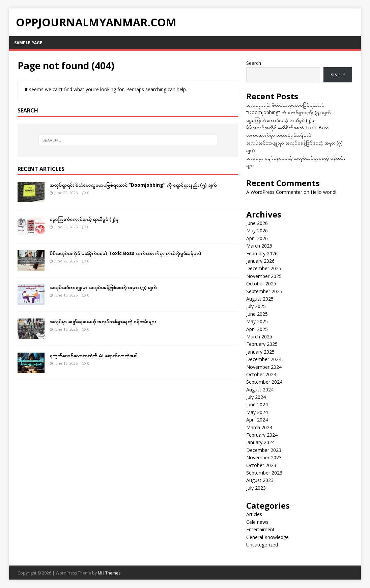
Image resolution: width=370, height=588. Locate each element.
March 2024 (259, 427)
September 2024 (264, 382)
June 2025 (257, 314)
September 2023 (264, 473)
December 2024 (264, 359)
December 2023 (264, 450)
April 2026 (257, 238)
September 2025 (264, 291)
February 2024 (262, 435)
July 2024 (256, 397)
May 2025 (257, 321)
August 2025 (260, 299)
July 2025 (256, 306)
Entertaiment (260, 529)
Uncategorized (262, 545)
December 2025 (264, 268)
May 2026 (257, 231)
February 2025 (262, 344)
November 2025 (264, 276)
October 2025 (261, 284)
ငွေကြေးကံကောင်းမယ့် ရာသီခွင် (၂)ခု (84, 219)
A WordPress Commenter (274, 192)
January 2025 (260, 352)
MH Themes (109, 573)
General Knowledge (267, 537)
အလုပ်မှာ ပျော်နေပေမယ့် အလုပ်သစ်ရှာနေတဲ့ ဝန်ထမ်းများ (103, 321)
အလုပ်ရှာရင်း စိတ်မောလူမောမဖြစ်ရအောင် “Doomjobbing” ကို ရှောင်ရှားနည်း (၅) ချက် (133, 185)
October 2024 (261, 374)
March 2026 (259, 246)
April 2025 (257, 329)
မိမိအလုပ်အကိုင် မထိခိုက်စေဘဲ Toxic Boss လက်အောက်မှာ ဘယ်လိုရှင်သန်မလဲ (125, 253)
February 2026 (262, 253)
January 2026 (260, 261)
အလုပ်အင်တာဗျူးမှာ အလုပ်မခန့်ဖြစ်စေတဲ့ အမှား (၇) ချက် (103, 287)
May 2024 (257, 412)
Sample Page (28, 43)
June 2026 (257, 223)
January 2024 (260, 442)
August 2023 (260, 480)
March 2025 (259, 337)
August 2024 (260, 390)
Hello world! (323, 192)
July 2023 (256, 488)
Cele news (257, 522)
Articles (254, 514)
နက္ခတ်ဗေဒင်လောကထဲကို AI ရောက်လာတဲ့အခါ (93, 355)
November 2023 (264, 457)
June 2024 (257, 404)
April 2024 (257, 420)
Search (254, 63)
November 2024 (264, 367)
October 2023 (261, 465)
